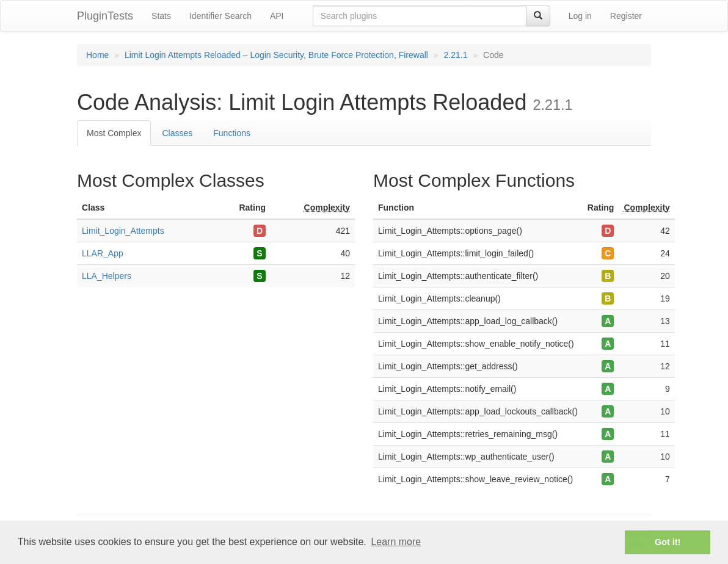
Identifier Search (220, 16)
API (277, 16)
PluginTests (105, 16)
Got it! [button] (668, 542)
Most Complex (114, 133)
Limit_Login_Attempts (123, 231)
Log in (580, 16)
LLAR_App (103, 253)
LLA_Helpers (107, 276)
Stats (161, 16)
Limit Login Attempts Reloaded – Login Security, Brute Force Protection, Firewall (276, 55)
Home (97, 55)
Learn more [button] (396, 542)
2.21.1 (456, 55)
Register (626, 16)
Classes (177, 133)
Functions (232, 133)
